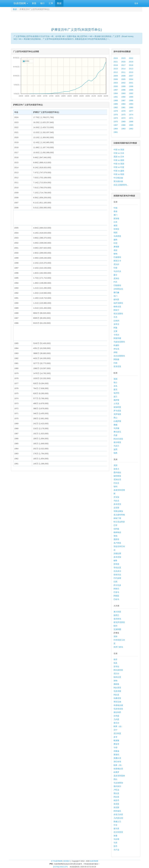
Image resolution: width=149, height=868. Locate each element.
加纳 (115, 681)
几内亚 (116, 719)
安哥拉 (116, 666)
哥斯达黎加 (118, 511)
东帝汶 (116, 324)
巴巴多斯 (117, 578)
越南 (115, 240)
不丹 (115, 317)
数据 (59, 3)
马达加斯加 (118, 783)
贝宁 (115, 730)
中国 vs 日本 (119, 153)
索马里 (116, 829)
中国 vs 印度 (119, 167)
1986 (131, 100)
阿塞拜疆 (117, 338)
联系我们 (67, 861)
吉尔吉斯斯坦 (119, 356)
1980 (131, 107)
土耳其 (116, 404)
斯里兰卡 (117, 261)
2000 (116, 86)
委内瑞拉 (117, 472)
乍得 (115, 748)
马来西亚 (117, 236)
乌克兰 (116, 446)
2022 (131, 58)
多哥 (115, 737)
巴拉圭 (116, 483)
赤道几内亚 (118, 814)
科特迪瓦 (117, 811)
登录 (136, 3)
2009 (116, 76)
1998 (131, 86)
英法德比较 (118, 181)
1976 (116, 115)
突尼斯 (116, 807)
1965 (131, 125)
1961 (116, 132)
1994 (116, 93)
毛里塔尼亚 (118, 709)
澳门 (115, 215)
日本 (115, 222)
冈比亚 (116, 797)
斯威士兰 (117, 822)
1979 (116, 111)
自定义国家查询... (121, 185)
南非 (115, 659)
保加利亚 (117, 407)
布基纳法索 (118, 705)
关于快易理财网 (57, 861)
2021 (116, 62)
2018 (116, 65)
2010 (131, 72)
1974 (131, 115)
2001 (131, 83)
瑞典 (115, 453)
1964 (116, 129)
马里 (115, 843)
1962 (131, 129)
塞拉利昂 (117, 712)
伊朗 (115, 352)
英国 (115, 379)
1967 (116, 125)
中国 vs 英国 (119, 164)
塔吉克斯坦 (118, 314)
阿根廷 (116, 596)
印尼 (115, 243)
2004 (131, 79)
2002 (123, 83)
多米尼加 (117, 557)
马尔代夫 (117, 271)
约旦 (115, 282)
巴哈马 (116, 599)
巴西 (115, 582)
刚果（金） (118, 726)
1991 (116, 97)
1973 (116, 118)
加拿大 (116, 469)
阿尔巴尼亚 (118, 439)
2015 (116, 69)
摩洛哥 (116, 744)
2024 (116, 58)
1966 (123, 125)
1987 (123, 100)
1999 (123, 86)
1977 (131, 111)
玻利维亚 (117, 476)
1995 (131, 90)
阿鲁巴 (116, 589)
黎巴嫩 (116, 292)
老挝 (115, 250)
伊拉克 (116, 349)
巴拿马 (116, 592)
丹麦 (115, 435)
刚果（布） (118, 765)
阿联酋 (116, 359)
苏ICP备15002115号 (60, 867)
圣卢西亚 (117, 543)
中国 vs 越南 (119, 171)
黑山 (115, 418)
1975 (123, 115)
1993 (123, 93)
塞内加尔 (117, 786)
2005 (123, 79)
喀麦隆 (116, 740)
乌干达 (116, 850)
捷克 (115, 389)
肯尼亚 (116, 804)
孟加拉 (116, 278)
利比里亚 (117, 688)
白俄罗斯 (117, 421)
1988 (116, 100)
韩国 (115, 233)
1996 (123, 90)
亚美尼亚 (117, 366)
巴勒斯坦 (117, 285)
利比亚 (116, 695)
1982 (116, 107)
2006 (116, 79)
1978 (123, 111)
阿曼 (115, 328)
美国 (115, 465)
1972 (123, 118)
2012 (116, 72)
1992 (131, 93)
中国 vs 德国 (119, 160)
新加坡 (116, 218)
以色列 (116, 321)
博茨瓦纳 (117, 702)
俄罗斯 (116, 400)
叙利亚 (116, 299)
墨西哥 (116, 539)
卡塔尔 (116, 335)
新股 (34, 3)
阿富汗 (116, 310)
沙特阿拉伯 (118, 289)
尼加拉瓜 (117, 479)
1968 (131, 122)
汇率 (51, 3)
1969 (123, 122)
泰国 (115, 226)
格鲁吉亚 (117, 307)
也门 (115, 296)
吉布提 (116, 716)
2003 (116, 83)
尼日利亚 (117, 733)
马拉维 (116, 839)
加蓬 (115, 836)
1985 (116, 104)
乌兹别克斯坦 (119, 342)
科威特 (116, 345)
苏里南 (116, 564)
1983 (131, 104)
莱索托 (116, 755)
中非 (115, 825)
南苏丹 (116, 800)
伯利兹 (116, 529)
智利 (115, 487)
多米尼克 (117, 504)
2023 (123, 58)
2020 (123, 62)
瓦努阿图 (117, 629)
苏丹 (115, 846)
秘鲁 (115, 561)
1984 (123, 104)
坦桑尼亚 (117, 698)
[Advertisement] (77, 18)
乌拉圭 (116, 501)
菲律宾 (116, 229)
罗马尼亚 (117, 411)
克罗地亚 (117, 414)
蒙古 (115, 275)
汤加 (115, 636)
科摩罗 (116, 772)
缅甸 (115, 254)
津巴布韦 (117, 762)
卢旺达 (116, 790)
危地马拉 (117, 575)
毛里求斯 (117, 691)
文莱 (115, 331)
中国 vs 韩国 (119, 174)
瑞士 (115, 382)
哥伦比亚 (117, 568)
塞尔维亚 (117, 442)
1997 (116, 90)
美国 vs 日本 (119, 157)
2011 (123, 72)
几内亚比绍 (118, 818)
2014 (123, 69)
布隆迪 (116, 751)
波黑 (115, 449)
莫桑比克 (117, 758)
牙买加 (116, 497)
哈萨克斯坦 (118, 303)
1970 (116, 122)
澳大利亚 (117, 612)
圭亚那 (116, 508)
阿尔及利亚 (118, 670)
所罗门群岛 (118, 647)
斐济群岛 (117, 619)
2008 (123, 76)
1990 (123, 97)
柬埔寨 (116, 247)
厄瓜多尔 (117, 571)
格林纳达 (117, 532)
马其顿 (116, 428)
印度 (115, 268)
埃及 (115, 663)
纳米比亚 (117, 677)
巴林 (115, 363)
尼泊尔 (116, 264)
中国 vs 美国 (119, 150)
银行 (42, 3)
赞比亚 (116, 793)
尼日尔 (116, 674)
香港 (115, 211)
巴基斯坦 (117, 257)
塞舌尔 (116, 723)
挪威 (115, 425)
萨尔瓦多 (117, 585)
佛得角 (116, 684)
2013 (131, 69)
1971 (131, 118)
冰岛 (115, 386)
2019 (131, 62)
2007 (131, 76)
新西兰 (116, 615)
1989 (131, 97)
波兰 (115, 397)
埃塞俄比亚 (118, 769)
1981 (123, 107)
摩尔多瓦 (117, 432)
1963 (123, 129)
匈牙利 (116, 393)
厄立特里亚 (118, 832)
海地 (115, 536)
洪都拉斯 (117, 553)
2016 (131, 65)
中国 (115, 208)
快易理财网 (20, 3)
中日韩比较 (118, 178)
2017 (123, 65)
